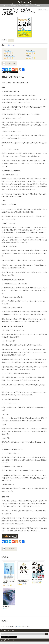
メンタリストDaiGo (37, 581)
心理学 (11, 40)
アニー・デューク (22, 583)
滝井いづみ (11, 45)
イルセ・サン (6, 584)
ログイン (19, 626)
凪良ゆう (5, 608)
